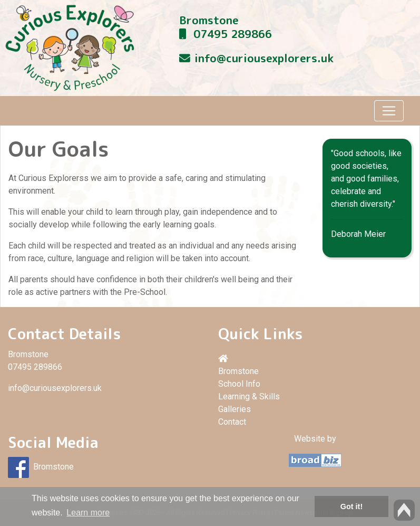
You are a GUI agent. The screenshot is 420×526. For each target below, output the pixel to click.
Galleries (235, 409)
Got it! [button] (351, 506)
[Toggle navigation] (389, 111)
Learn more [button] (88, 513)
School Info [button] (239, 384)
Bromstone (209, 20)
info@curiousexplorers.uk (264, 58)
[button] (315, 359)
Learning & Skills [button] (249, 396)
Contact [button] (232, 422)
